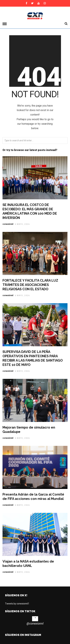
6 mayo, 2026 (22, 224)
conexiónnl (8, 224)
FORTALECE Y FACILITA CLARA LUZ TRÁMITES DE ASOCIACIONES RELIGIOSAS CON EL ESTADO (30, 285)
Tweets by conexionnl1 (17, 604)
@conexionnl (35, 623)
